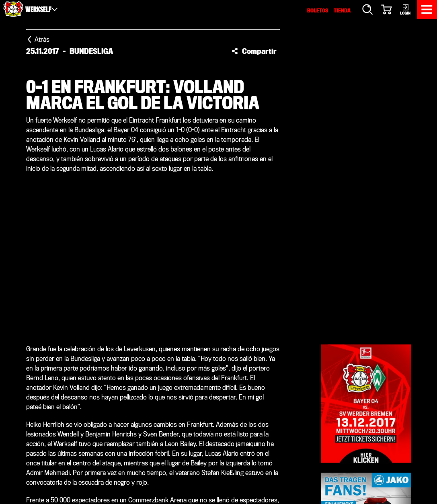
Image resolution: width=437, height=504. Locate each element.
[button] (254, 51)
